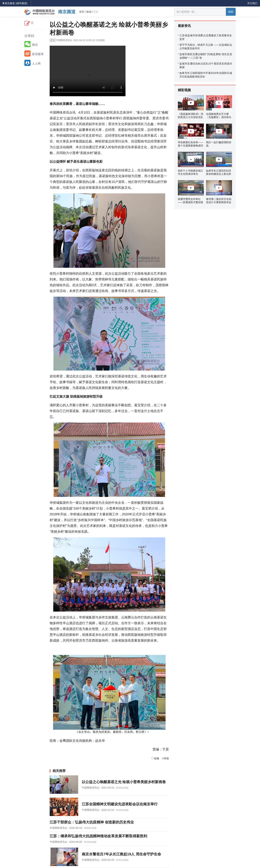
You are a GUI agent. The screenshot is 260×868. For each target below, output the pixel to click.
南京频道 (67, 12)
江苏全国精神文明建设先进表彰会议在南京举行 (120, 804)
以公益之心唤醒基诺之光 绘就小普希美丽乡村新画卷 (124, 782)
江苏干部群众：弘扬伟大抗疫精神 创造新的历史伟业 (92, 822)
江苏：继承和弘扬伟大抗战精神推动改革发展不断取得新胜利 (98, 836)
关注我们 (252, 3)
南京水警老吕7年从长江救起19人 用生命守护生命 (121, 854)
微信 (31, 44)
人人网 (32, 63)
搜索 (231, 12)
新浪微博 (34, 53)
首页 (82, 12)
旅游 (89, 12)
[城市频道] (21, 3)
